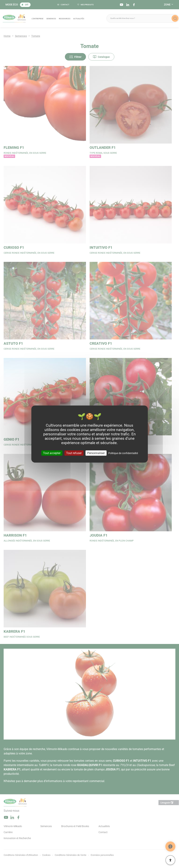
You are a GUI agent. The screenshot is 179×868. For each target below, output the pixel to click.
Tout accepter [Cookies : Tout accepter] (52, 453)
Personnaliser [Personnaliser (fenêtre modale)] (96, 453)
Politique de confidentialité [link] (123, 453)
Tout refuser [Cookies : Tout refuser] (74, 453)
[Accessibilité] (170, 860)
